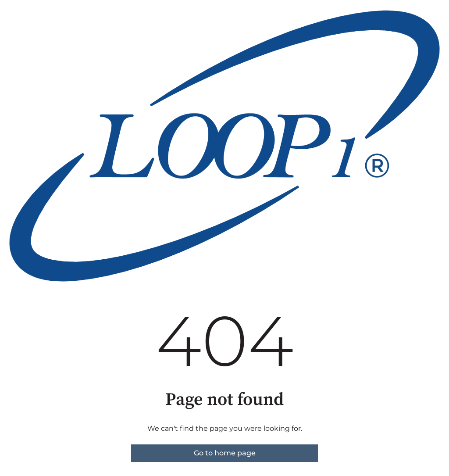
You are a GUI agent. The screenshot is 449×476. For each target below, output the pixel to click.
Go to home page (225, 453)
